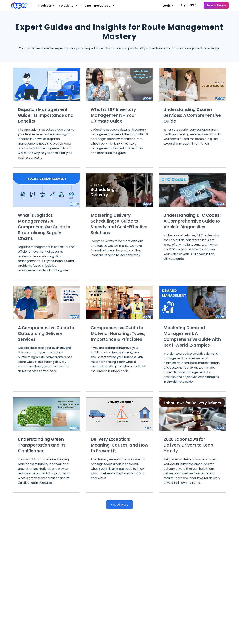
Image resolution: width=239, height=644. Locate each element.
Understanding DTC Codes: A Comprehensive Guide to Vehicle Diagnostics (192, 221)
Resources (106, 6)
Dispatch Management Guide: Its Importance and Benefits (46, 115)
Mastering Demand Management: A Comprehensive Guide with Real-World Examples (192, 336)
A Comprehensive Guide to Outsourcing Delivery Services (46, 334)
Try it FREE (188, 5)
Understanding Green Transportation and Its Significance (42, 445)
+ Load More (119, 505)
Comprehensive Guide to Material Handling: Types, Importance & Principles (118, 334)
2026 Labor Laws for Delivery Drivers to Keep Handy (188, 445)
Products (48, 6)
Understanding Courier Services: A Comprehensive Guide (192, 115)
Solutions (70, 6)
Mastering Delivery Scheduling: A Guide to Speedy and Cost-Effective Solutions (119, 224)
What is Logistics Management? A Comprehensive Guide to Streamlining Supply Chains (44, 227)
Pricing (86, 6)
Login (170, 6)
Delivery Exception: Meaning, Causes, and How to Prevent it (119, 445)
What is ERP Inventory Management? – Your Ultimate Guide (113, 115)
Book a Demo (216, 5)
